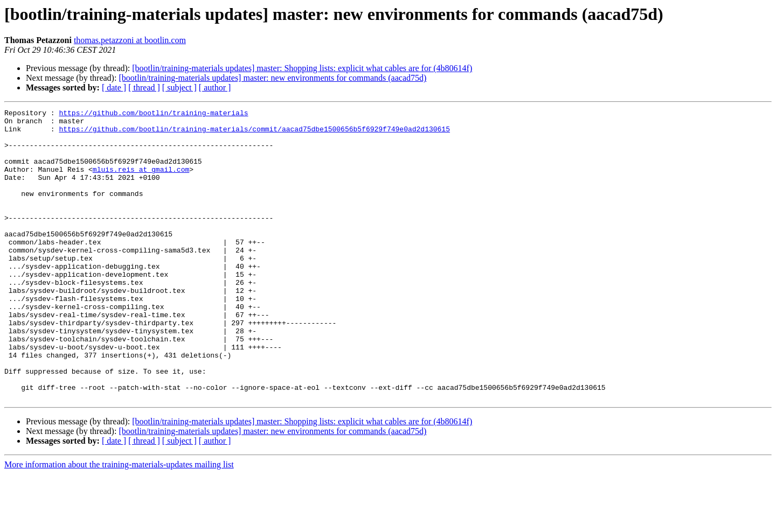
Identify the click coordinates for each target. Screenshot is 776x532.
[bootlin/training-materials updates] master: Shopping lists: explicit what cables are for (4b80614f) (302, 68)
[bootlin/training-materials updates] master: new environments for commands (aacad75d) (272, 78)
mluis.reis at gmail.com (141, 182)
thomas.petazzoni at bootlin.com (130, 40)
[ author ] (215, 87)
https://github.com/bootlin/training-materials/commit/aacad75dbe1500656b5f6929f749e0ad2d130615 (254, 134)
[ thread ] (144, 87)
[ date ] (114, 87)
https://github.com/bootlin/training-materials (153, 114)
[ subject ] (179, 87)
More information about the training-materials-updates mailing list (119, 523)
